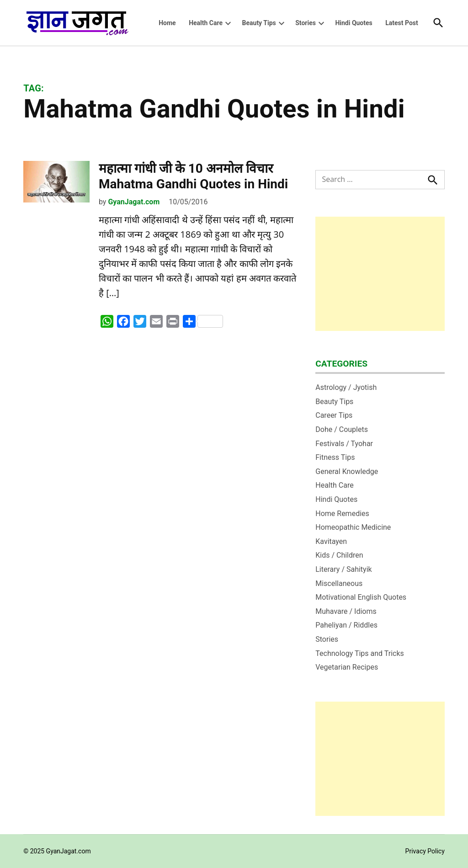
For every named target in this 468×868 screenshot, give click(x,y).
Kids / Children (339, 555)
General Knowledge (347, 471)
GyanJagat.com (134, 202)
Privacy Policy (425, 851)
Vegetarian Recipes (347, 667)
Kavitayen (331, 541)
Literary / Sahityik (343, 569)
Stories (306, 23)
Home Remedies (342, 514)
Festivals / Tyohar (344, 444)
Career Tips (334, 415)
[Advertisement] (380, 274)
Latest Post (402, 23)
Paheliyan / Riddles (346, 625)
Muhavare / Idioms (346, 611)
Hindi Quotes (354, 23)
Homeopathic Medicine (353, 527)
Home (167, 23)
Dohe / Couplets (342, 429)
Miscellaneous (339, 583)
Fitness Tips (335, 457)
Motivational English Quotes (361, 597)
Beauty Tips (259, 23)
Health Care (206, 23)
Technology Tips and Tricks (360, 653)
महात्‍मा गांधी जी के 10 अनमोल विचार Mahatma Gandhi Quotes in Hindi (193, 176)
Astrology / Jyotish (346, 387)
